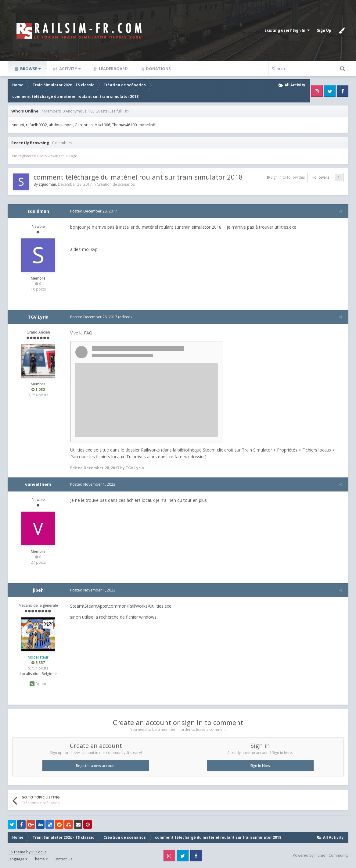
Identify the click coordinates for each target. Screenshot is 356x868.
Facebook (343, 91)
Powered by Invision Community (321, 855)
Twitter (330, 91)
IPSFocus (39, 852)
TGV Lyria (38, 317)
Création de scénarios (116, 184)
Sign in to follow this (288, 177)
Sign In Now (260, 766)
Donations (158, 69)
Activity (69, 69)
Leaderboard (113, 69)
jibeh (38, 590)
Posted (92, 211)
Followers (321, 177)
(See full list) (118, 111)
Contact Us (63, 859)
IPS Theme (16, 852)
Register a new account (96, 766)
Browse (30, 69)
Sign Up (324, 30)
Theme (40, 859)
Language (18, 859)
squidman (47, 184)
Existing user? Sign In (287, 30)
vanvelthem (38, 484)
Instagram (317, 91)
